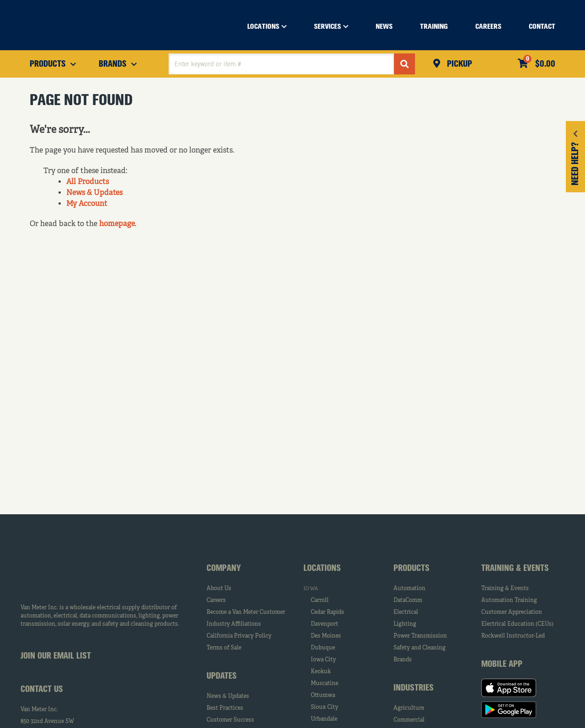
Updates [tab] (222, 676)
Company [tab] (224, 569)
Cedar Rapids (327, 612)
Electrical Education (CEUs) (517, 624)
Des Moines (326, 636)
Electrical (406, 612)
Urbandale (324, 719)
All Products (88, 182)
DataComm (408, 601)
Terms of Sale (224, 648)
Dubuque (323, 648)
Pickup (458, 64)
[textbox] (281, 64)
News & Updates (94, 193)
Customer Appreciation (512, 612)
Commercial (409, 720)
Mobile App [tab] (502, 665)
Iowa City (323, 660)
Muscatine (324, 684)
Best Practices (225, 708)
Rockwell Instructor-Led (513, 636)
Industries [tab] (414, 688)
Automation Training (509, 601)
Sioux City (324, 707)
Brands (403, 660)
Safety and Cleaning (420, 648)
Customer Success (230, 720)
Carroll (320, 601)
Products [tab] (412, 569)
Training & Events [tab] (515, 569)
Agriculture (409, 708)
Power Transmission (420, 636)
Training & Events (505, 589)
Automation (409, 589)
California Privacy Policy (239, 636)
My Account (87, 204)
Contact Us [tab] (42, 690)
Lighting (405, 624)
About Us (219, 589)
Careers (216, 601)
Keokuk (321, 672)
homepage (117, 224)
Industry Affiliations (234, 624)
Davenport (324, 624)
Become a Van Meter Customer (246, 612)
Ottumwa (323, 696)
